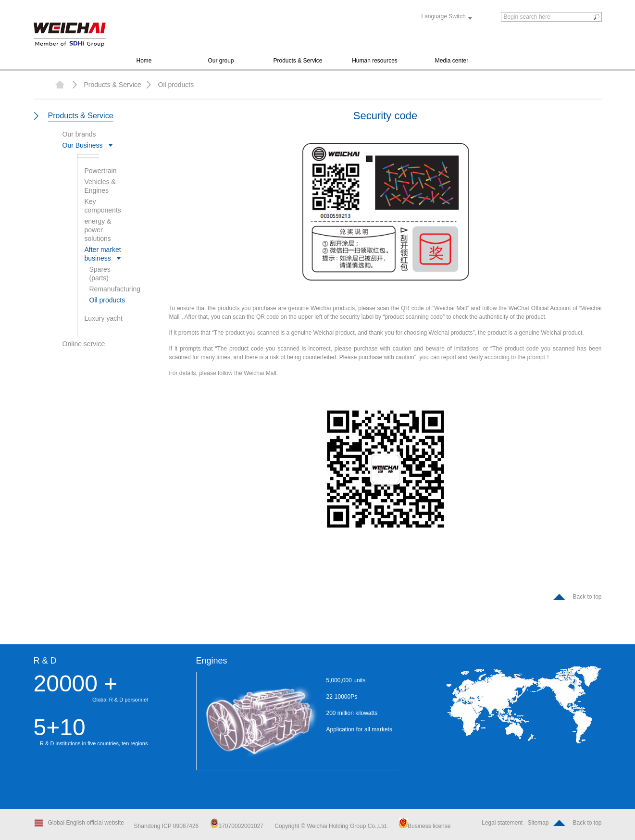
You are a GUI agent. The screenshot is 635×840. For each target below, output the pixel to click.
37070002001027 (237, 826)
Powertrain (101, 171)
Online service (84, 344)
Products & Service (298, 61)
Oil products (176, 85)
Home (144, 61)
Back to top (587, 597)
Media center (452, 61)
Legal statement (502, 823)
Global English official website (86, 823)
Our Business (83, 145)
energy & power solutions (98, 230)
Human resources (375, 61)
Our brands (79, 134)
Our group (221, 61)
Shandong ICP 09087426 (167, 826)
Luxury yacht (104, 318)
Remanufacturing (115, 289)
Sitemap (538, 823)
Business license (425, 826)
